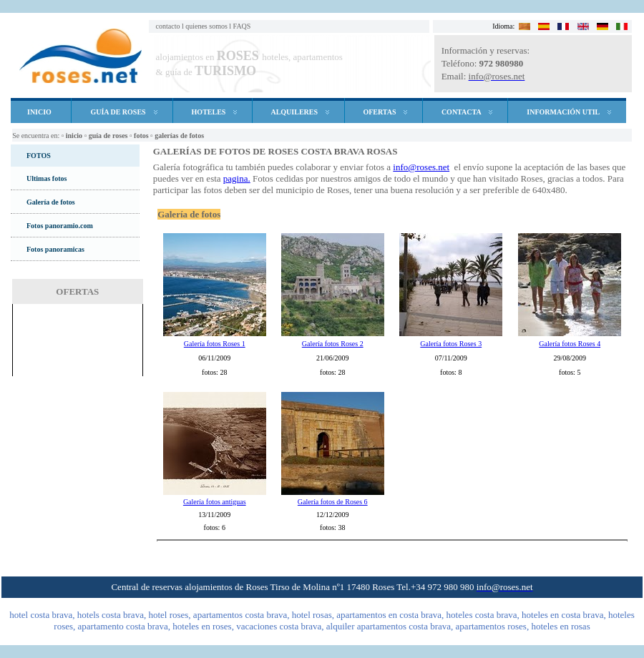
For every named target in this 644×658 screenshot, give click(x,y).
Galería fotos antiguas (215, 502)
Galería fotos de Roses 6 (333, 502)
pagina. (237, 178)
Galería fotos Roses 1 (215, 344)
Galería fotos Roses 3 (451, 344)
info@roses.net (421, 167)
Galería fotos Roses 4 (570, 344)
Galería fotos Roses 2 (333, 344)
